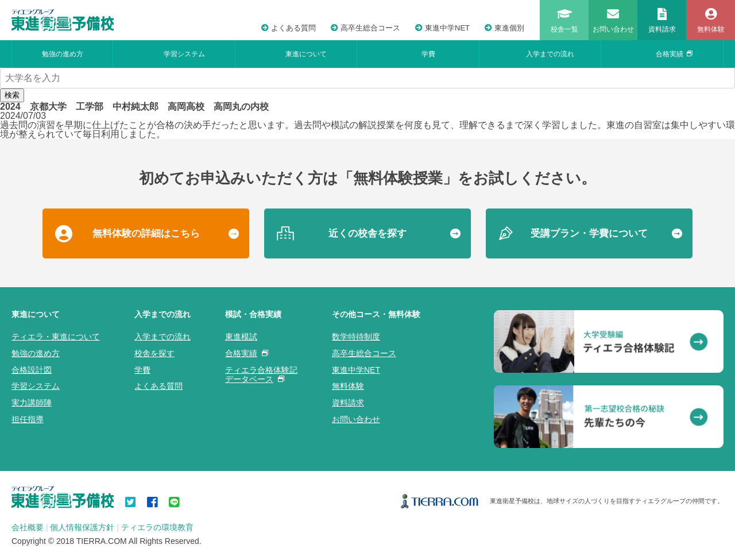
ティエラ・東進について (56, 337)
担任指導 (28, 419)
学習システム (184, 54)
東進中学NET (442, 28)
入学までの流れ (550, 54)
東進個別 (504, 28)
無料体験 (348, 386)
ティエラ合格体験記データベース (261, 375)
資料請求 (348, 403)
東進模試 (241, 337)
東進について (306, 54)
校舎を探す (154, 353)
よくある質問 (289, 28)
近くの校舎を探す (367, 233)
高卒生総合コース (365, 28)
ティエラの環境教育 (157, 527)
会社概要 (28, 527)
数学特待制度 (356, 337)
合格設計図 (32, 370)
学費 (428, 54)
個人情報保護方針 (82, 527)
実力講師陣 (32, 403)
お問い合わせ (356, 419)
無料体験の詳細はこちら (146, 233)
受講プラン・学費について (589, 233)
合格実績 (674, 54)
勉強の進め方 (63, 54)
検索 (12, 95)
